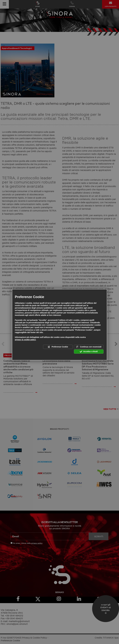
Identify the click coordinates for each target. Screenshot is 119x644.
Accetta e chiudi (89, 352)
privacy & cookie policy (25, 340)
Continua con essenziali (89, 347)
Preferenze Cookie (58, 347)
